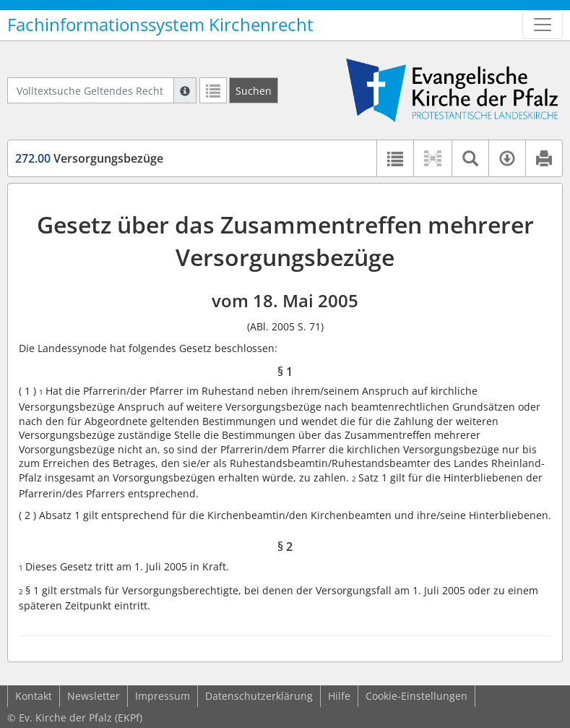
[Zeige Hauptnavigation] (543, 25)
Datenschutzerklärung (259, 696)
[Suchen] (254, 90)
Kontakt (34, 696)
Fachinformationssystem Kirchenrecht (160, 25)
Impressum (163, 696)
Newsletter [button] (94, 696)
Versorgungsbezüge (89, 158)
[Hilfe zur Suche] (185, 90)
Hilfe (339, 696)
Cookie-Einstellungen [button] (416, 696)
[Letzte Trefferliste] (213, 90)
